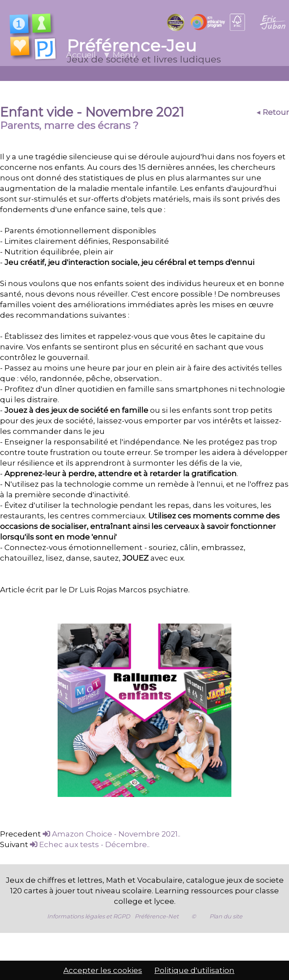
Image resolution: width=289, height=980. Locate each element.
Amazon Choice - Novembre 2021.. (112, 823)
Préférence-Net (157, 906)
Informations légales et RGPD (89, 906)
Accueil (81, 55)
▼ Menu (119, 55)
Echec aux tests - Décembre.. (90, 834)
